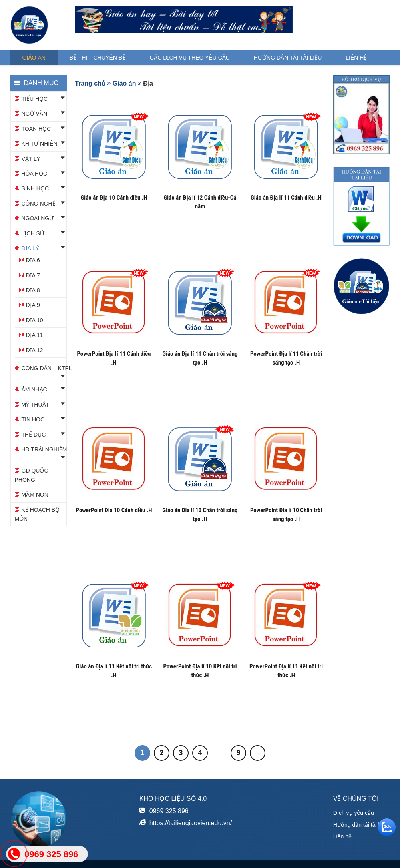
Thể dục (34, 435)
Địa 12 (35, 350)
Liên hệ (356, 58)
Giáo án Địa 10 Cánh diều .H (114, 198)
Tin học (33, 419)
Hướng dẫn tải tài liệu (288, 58)
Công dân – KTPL (47, 368)
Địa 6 (33, 260)
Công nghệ (39, 204)
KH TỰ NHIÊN (40, 144)
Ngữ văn (35, 114)
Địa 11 (35, 335)
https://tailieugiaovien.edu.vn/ (191, 823)
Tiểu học (35, 99)
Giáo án (34, 58)
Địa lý (31, 248)
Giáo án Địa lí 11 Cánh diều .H (286, 198)
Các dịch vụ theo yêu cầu (190, 58)
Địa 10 (35, 320)
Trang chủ (90, 83)
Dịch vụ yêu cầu (354, 813)
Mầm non (35, 495)
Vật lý (31, 159)
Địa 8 (33, 290)
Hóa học (35, 174)
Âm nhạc (34, 389)
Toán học (36, 129)
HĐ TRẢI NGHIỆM (44, 449)
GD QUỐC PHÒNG (32, 475)
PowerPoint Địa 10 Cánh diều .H (114, 510)
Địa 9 (33, 305)
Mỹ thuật (36, 405)
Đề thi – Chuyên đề (98, 58)
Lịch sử (33, 233)
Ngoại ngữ (38, 218)
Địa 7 (33, 275)
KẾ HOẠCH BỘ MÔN (37, 514)
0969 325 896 (169, 811)
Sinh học (35, 188)
